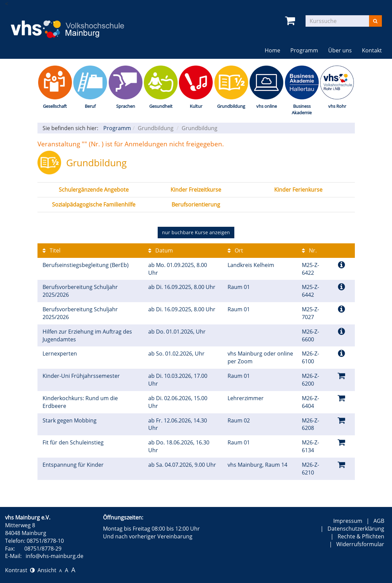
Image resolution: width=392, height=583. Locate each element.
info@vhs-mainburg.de (55, 556)
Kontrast (20, 570)
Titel (51, 250)
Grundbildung (231, 106)
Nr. (309, 250)
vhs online (267, 106)
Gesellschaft (55, 106)
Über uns (340, 50)
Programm (304, 50)
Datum (161, 250)
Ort (235, 250)
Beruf (90, 106)
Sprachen (126, 106)
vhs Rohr (337, 106)
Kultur (196, 106)
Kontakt (372, 50)
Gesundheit (161, 106)
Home (272, 50)
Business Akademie (302, 109)
